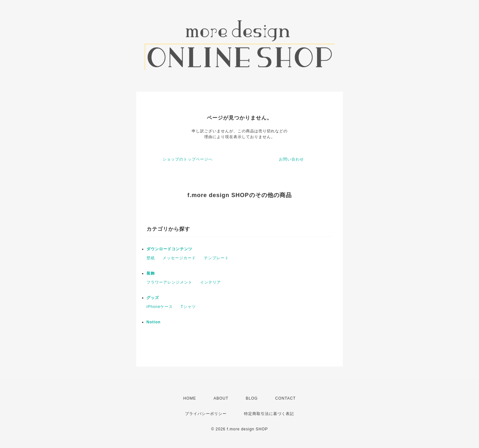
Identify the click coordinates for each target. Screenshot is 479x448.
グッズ (153, 298)
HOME (190, 398)
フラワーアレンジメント (169, 282)
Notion (154, 322)
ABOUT (221, 398)
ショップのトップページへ (188, 159)
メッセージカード (179, 258)
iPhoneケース (160, 307)
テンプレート (216, 258)
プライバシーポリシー (206, 414)
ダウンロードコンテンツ (169, 249)
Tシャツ (188, 307)
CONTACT (285, 398)
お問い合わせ (291, 159)
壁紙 (151, 258)
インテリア (210, 282)
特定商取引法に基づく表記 (269, 414)
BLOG (252, 398)
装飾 (151, 273)
